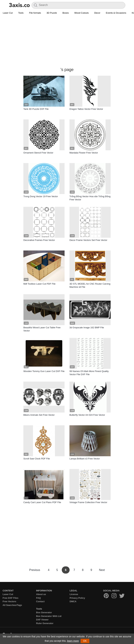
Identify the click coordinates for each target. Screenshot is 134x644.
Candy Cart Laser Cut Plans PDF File (42, 502)
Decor (97, 13)
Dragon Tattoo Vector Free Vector (86, 109)
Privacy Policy (77, 598)
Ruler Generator (45, 623)
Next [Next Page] (102, 570)
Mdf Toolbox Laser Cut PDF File (39, 284)
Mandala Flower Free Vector (84, 153)
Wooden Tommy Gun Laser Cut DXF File (44, 371)
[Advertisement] (67, 41)
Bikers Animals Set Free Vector (39, 415)
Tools (21, 13)
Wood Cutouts (81, 13)
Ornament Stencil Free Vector (38, 153)
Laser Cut (8, 13)
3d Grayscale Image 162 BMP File (87, 328)
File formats (35, 13)
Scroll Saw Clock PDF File (37, 459)
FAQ (38, 598)
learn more (73, 641)
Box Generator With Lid (49, 616)
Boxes (66, 13)
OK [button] (85, 641)
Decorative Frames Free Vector (39, 240)
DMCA (73, 601)
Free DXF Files (10, 598)
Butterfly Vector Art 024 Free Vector (87, 415)
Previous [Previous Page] (35, 570)
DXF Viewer (42, 620)
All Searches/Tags (12, 605)
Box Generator (44, 612)
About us (41, 594)
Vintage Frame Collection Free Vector (88, 502)
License (74, 594)
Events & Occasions (116, 13)
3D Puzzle (52, 13)
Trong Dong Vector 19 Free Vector (41, 196)
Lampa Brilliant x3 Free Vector (85, 459)
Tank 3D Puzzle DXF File (36, 109)
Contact (40, 601)
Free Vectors (9, 601)
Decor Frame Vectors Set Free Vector (88, 240)
